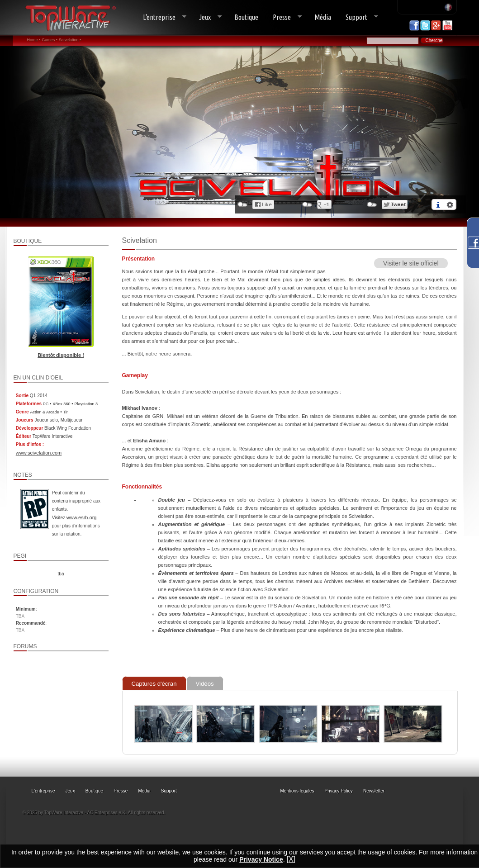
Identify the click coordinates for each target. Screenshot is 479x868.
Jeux (207, 17)
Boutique (246, 17)
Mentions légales (297, 791)
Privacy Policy (339, 791)
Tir (66, 412)
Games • (50, 40)
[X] (291, 859)
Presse (284, 17)
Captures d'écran (154, 684)
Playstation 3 (86, 404)
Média (323, 17)
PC (46, 404)
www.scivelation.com (39, 453)
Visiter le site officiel (411, 263)
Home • (34, 40)
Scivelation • (70, 40)
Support (358, 17)
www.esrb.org (82, 517)
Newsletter (374, 791)
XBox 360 (61, 404)
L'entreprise (161, 17)
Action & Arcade (44, 412)
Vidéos (205, 684)
